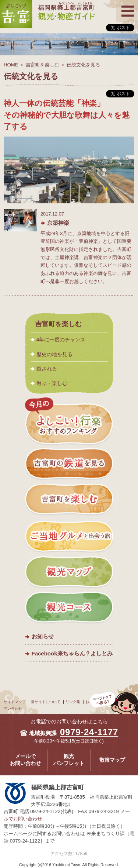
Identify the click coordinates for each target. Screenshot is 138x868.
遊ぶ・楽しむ (52, 383)
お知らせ (43, 636)
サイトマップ (15, 702)
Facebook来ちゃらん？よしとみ (72, 653)
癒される (47, 369)
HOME (11, 65)
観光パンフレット (69, 760)
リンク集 (73, 702)
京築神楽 (58, 223)
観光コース (69, 608)
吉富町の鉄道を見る (69, 465)
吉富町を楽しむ (43, 65)
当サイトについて (46, 702)
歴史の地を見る (54, 354)
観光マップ (69, 572)
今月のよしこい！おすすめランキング (69, 421)
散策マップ (112, 760)
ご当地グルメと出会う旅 (69, 536)
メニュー (127, 5)
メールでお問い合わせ (25, 760)
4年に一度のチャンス (61, 340)
